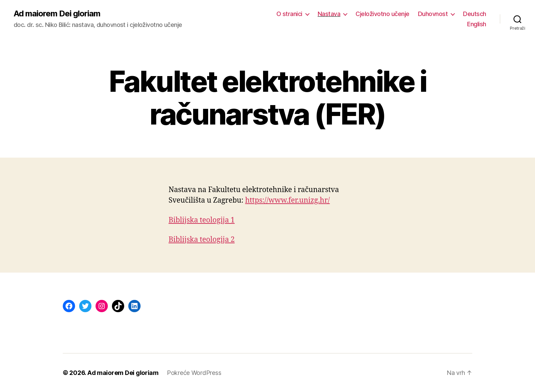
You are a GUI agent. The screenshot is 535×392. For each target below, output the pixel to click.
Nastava (329, 14)
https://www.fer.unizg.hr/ (287, 200)
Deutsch (475, 14)
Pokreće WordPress (194, 373)
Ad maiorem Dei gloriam (57, 14)
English (477, 24)
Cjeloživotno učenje (382, 14)
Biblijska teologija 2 (202, 240)
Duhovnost (433, 14)
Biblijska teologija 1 (202, 220)
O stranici (289, 14)
